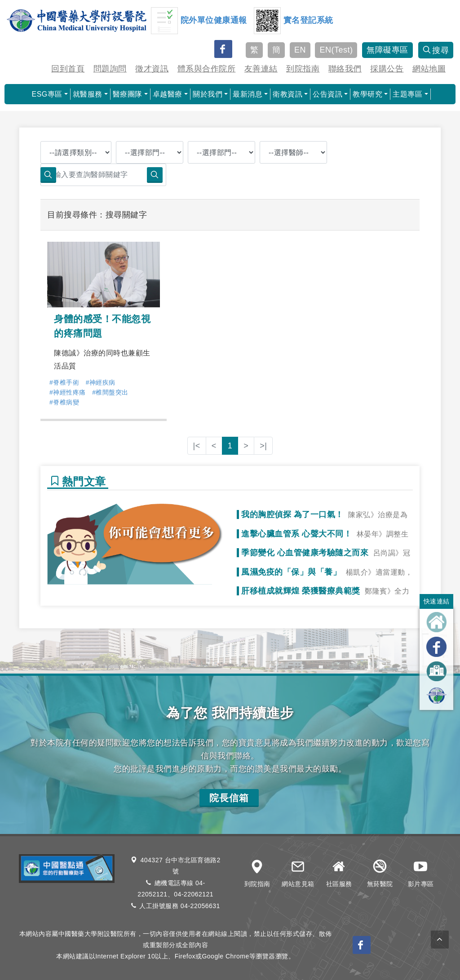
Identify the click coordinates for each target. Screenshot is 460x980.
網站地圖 (429, 69)
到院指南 (303, 69)
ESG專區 (47, 94)
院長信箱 (229, 798)
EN (300, 50)
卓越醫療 (168, 94)
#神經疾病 (101, 382)
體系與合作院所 (207, 69)
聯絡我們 (345, 69)
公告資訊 (327, 94)
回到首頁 (68, 69)
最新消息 (248, 94)
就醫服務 (88, 94)
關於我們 (208, 94)
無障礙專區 (387, 50)
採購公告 (387, 69)
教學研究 (367, 94)
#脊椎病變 (64, 402)
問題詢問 (110, 69)
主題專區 (407, 94)
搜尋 (436, 50)
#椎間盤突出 (110, 392)
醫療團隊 (128, 94)
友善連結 (261, 69)
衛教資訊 (287, 94)
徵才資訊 (152, 69)
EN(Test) (336, 50)
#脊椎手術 (64, 382)
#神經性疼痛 (68, 392)
